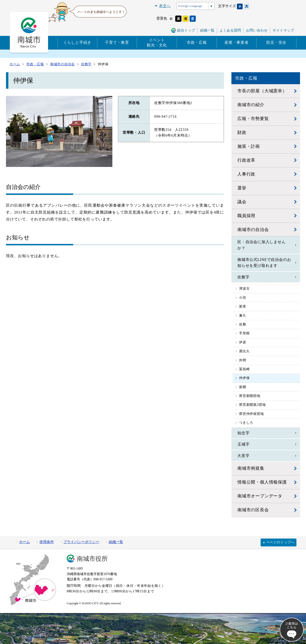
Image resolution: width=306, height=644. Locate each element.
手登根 (244, 333)
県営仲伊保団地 (251, 414)
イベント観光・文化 (157, 43)
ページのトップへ (280, 542)
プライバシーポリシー (81, 542)
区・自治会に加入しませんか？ (262, 245)
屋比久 (244, 351)
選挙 (242, 188)
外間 (243, 360)
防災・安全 (276, 42)
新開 (243, 387)
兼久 (243, 316)
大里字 (243, 456)
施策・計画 (249, 146)
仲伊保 (244, 378)
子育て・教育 (117, 42)
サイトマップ (283, 30)
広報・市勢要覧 (253, 119)
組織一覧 (207, 30)
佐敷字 (243, 277)
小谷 (243, 298)
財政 (242, 132)
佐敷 (243, 324)
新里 (243, 306)
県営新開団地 (250, 396)
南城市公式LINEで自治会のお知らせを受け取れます (264, 263)
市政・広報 (197, 42)
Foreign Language (190, 6)
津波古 (244, 289)
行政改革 (246, 160)
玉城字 (243, 444)
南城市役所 (92, 559)
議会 (242, 202)
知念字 (243, 433)
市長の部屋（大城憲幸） (262, 91)
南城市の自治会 (253, 230)
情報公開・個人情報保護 (262, 482)
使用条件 (47, 542)
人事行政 (246, 174)
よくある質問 (230, 30)
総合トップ (186, 30)
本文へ (165, 6)
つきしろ (246, 423)
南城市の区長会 (253, 510)
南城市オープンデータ (260, 496)
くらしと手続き (77, 42)
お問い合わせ (257, 30)
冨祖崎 (244, 369)
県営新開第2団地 (252, 405)
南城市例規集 (251, 468)
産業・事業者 (237, 42)
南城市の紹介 (251, 105)
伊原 (243, 342)
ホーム (25, 542)
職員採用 (246, 216)
